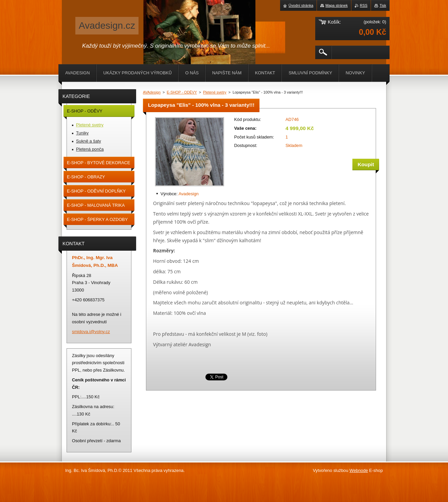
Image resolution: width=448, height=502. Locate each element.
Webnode (359, 470)
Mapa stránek (337, 5)
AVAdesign (152, 92)
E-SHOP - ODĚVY (182, 92)
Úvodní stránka (301, 5)
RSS (364, 5)
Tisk (383, 5)
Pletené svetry (215, 92)
